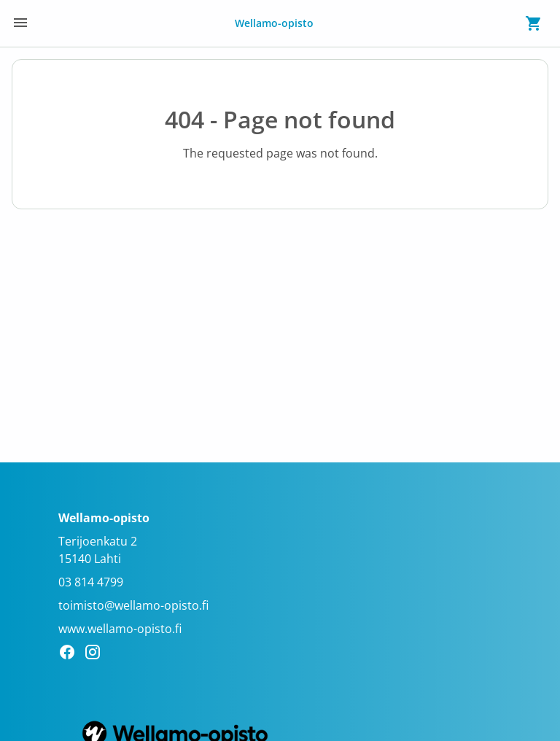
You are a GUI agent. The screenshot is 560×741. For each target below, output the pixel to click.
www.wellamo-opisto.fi (120, 629)
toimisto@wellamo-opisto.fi (133, 605)
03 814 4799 (91, 582)
